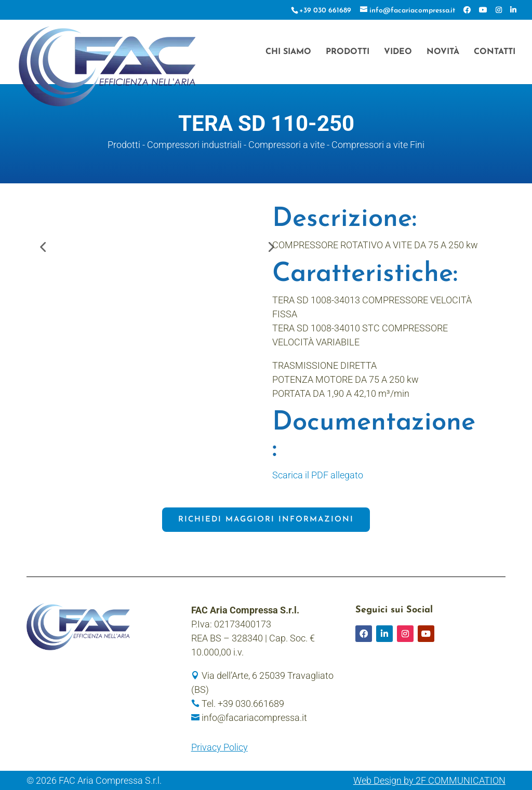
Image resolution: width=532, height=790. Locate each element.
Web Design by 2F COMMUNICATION (429, 780)
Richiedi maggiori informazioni (266, 520)
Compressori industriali (194, 145)
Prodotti (348, 52)
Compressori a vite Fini (378, 145)
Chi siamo (288, 52)
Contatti (495, 52)
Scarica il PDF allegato (318, 475)
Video (398, 52)
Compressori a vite (287, 145)
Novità (443, 52)
